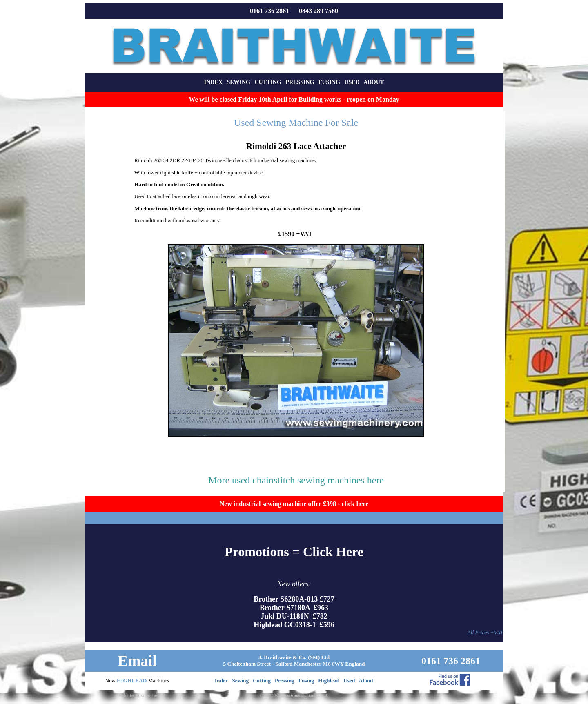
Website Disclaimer (138, 695)
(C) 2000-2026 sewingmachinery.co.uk (294, 695)
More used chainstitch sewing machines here (296, 480)
